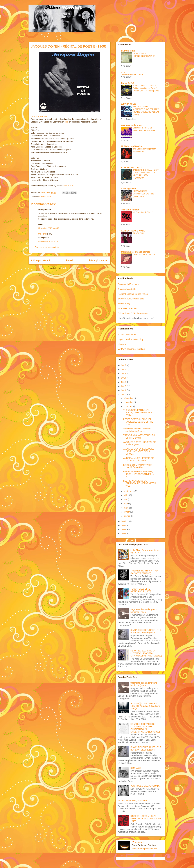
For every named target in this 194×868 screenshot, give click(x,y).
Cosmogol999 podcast (128, 284)
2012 (124, 386)
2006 (124, 534)
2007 (124, 530)
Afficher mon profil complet (144, 849)
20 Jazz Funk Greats (128, 334)
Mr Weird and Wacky (131, 146)
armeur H (42, 234)
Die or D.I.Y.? (128, 83)
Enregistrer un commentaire (47, 247)
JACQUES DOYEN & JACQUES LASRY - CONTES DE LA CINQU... (139, 451)
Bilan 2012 (136, 768)
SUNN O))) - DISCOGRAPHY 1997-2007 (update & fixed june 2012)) (145, 706)
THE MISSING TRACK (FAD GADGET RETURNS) (144, 572)
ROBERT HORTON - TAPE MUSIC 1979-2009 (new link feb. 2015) (146, 819)
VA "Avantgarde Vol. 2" (143, 212)
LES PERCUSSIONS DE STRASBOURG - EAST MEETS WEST (140, 483)
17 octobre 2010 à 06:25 (49, 228)
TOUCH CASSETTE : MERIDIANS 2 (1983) (141, 590)
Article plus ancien (98, 260)
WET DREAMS (128, 104)
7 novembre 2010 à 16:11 (49, 241)
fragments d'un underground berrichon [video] (144, 611)
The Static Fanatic (130, 210)
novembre (129, 402)
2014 (124, 378)
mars (126, 508)
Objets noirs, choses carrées (136, 252)
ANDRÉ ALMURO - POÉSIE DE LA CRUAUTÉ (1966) (138, 459)
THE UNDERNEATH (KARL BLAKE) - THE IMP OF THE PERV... (138, 413)
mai (126, 499)
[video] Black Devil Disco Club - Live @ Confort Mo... (138, 466)
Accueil (69, 260)
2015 (124, 374)
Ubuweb (122, 344)
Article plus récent (40, 260)
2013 (124, 382)
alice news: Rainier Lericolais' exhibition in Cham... (137, 430)
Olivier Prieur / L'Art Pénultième (133, 313)
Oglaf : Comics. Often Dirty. (131, 339)
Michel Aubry (124, 304)
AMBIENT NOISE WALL (133, 231)
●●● (123, 72)
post (66, 122)
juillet (126, 495)
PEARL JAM (138, 233)
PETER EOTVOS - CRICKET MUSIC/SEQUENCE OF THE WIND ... (138, 422)
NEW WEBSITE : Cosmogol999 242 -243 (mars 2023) (143, 194)
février (127, 512)
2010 (124, 394)
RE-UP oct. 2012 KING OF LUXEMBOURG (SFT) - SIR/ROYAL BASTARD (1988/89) (146, 653)
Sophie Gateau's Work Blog (131, 299)
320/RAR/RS (68, 186)
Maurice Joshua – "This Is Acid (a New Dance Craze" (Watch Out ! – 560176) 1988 (146, 88)
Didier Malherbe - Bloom (144, 254)
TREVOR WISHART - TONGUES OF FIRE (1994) (139, 437)
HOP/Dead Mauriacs (128, 308)
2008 (124, 525)
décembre (129, 398)
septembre (129, 491)
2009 (124, 521)
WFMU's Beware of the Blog (131, 349)
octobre (128, 406)
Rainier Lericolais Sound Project (133, 294)
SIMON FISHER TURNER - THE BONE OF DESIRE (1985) (146, 631)
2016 (124, 370)
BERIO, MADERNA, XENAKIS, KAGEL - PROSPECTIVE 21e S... (138, 474)
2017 (124, 365)
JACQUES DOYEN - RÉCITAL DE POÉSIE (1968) (139, 443)
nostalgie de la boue (131, 125)
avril (126, 503)
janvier (127, 516)
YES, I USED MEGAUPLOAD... (146, 786)
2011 (124, 390)
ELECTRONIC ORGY (131, 167)
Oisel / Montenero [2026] (132, 74)
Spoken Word (45, 197)
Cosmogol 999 (128, 189)
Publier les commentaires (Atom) (76, 268)
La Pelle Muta (128, 51)
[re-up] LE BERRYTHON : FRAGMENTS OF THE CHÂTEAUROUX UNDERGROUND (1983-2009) (145, 728)
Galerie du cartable (127, 289)
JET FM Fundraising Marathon (132, 800)
